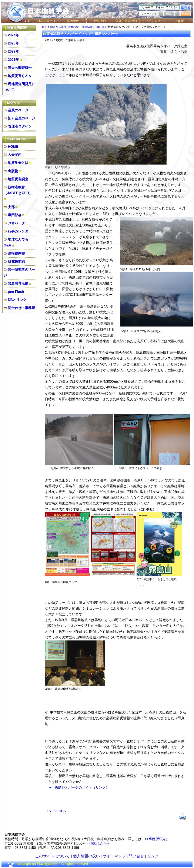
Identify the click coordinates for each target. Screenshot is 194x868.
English (179, 21)
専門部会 (15, 215)
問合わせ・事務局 (21, 308)
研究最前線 (16, 261)
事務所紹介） (159, 839)
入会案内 (15, 155)
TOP (44, 27)
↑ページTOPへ (56, 811)
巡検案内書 (16, 253)
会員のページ (18, 110)
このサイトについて (53, 856)
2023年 (13, 43)
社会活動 (100, 21)
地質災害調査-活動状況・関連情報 (71, 27)
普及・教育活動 (126, 21)
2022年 (13, 51)
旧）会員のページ (21, 118)
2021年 (13, 60)
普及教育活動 (18, 283)
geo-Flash (16, 292)
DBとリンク (17, 300)
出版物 (13, 171)
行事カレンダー (20, 231)
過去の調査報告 (20, 68)
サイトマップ (114, 856)
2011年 (100, 27)
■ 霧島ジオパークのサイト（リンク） (79, 787)
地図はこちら (100, 843)
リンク (153, 856)
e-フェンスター (153, 21)
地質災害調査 (18, 179)
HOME (13, 147)
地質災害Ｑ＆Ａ (20, 76)
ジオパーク (16, 223)
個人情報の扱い (86, 856)
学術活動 (73, 21)
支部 (11, 207)
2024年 (13, 35)
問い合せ (136, 856)
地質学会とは (47, 21)
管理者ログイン (20, 126)
